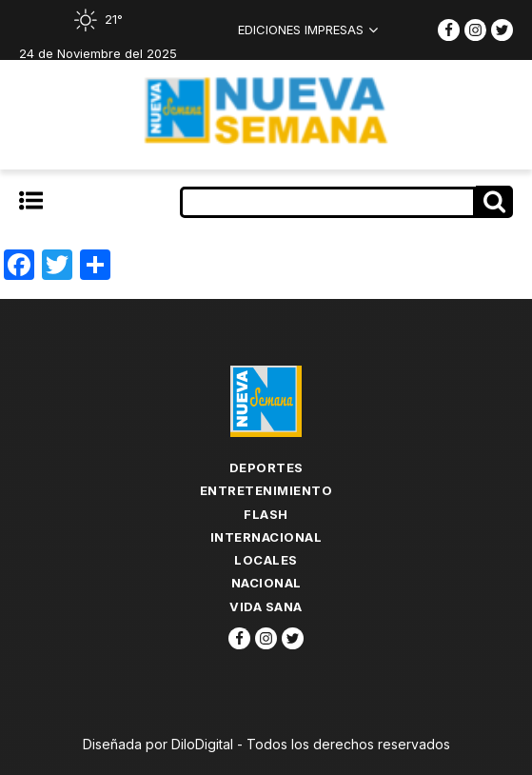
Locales (266, 560)
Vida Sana (266, 606)
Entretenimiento (266, 490)
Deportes (266, 467)
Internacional (266, 537)
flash (266, 514)
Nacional (266, 583)
